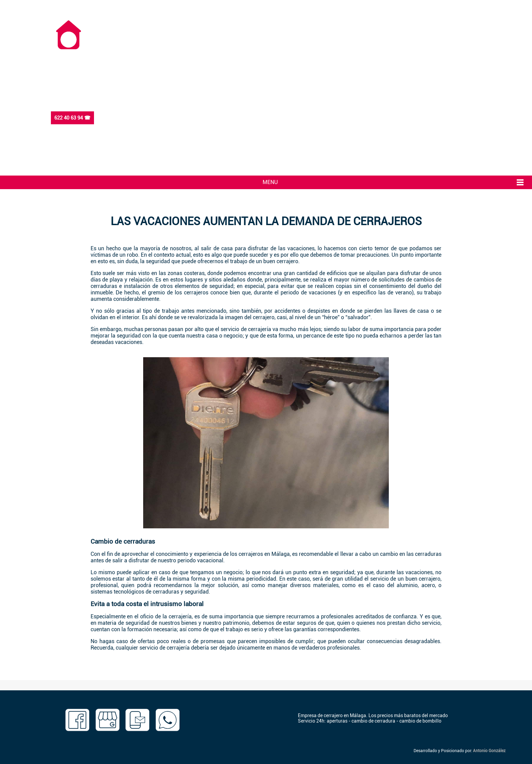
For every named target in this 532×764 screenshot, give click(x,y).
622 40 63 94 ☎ (72, 118)
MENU (270, 182)
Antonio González (489, 751)
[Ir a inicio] (69, 47)
